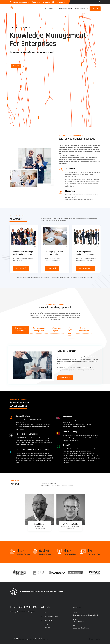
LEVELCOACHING (48, 9)
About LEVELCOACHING (51, 617)
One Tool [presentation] (70, 332)
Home (45, 613)
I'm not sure (21, 268)
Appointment (63, 9)
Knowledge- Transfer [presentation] (20, 330)
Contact (71, 9)
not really (52, 268)
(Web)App (47, 628)
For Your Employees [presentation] (56, 330)
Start (16, 66)
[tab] (20, 330)
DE (87, 9)
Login (95, 9)
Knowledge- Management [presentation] (39, 330)
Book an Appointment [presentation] (84, 330)
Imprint (77, 9)
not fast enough (85, 268)
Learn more (65, 378)
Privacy (83, 9)
